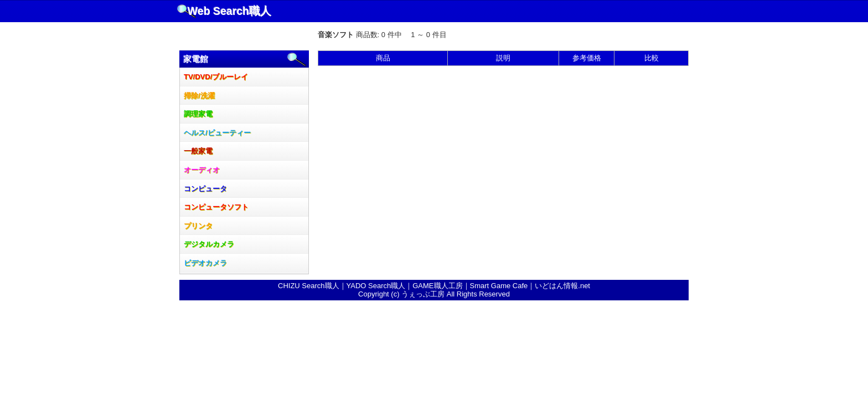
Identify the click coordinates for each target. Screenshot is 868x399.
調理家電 (198, 114)
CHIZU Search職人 (309, 286)
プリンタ (198, 226)
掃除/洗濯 (199, 96)
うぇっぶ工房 (423, 294)
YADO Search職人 (376, 286)
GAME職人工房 (437, 286)
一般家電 (198, 151)
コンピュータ (205, 189)
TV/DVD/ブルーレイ (216, 77)
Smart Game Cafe (499, 286)
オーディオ (202, 170)
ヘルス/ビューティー (217, 133)
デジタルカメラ (209, 244)
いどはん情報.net (562, 286)
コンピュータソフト (216, 207)
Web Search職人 (229, 11)
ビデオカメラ (205, 263)
